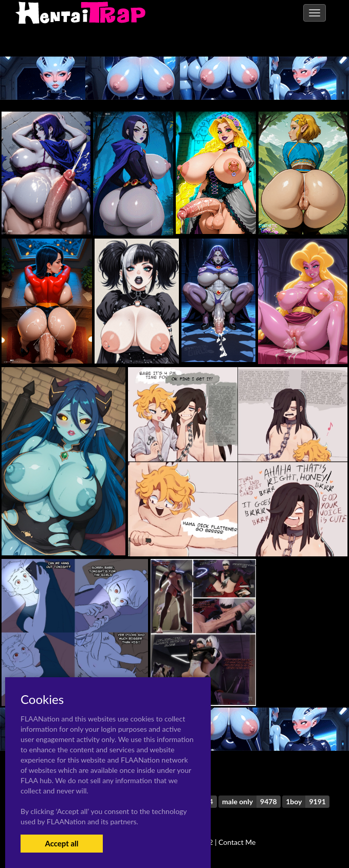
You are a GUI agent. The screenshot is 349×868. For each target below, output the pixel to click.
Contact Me (237, 842)
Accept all (61, 843)
